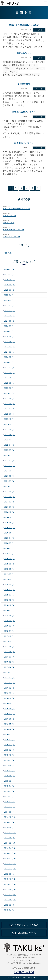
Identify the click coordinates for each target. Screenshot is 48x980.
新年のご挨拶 (8, 223)
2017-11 (9, 641)
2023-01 (9, 414)
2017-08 (9, 652)
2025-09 (9, 285)
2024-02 (9, 357)
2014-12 (9, 807)
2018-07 (9, 610)
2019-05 (9, 574)
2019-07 (9, 569)
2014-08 (10, 827)
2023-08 (9, 388)
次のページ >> (38, 188)
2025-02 (9, 300)
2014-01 (10, 864)
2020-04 (9, 538)
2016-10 (9, 698)
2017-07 (9, 657)
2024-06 (9, 337)
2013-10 (10, 879)
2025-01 (9, 305)
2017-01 (9, 683)
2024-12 (9, 311)
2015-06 (9, 776)
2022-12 (9, 419)
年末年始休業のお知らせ (13, 230)
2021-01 (9, 507)
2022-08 (9, 435)
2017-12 (9, 636)
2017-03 (9, 672)
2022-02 (9, 455)
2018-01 (9, 631)
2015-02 (9, 796)
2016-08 (9, 709)
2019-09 (9, 564)
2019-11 (9, 559)
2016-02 (9, 740)
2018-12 (9, 600)
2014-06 (9, 838)
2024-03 (9, 352)
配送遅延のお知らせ (11, 237)
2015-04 (9, 786)
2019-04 (9, 579)
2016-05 (9, 724)
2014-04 (10, 848)
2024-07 (9, 331)
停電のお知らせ (9, 216)
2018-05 (9, 616)
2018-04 (9, 621)
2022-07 (9, 440)
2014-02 (10, 858)
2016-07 (9, 714)
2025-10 (9, 280)
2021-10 (9, 476)
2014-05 (10, 843)
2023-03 (9, 409)
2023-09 (9, 383)
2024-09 (9, 326)
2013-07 (10, 895)
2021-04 (9, 497)
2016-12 (9, 688)
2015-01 (9, 802)
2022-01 (9, 461)
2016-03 (9, 734)
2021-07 (9, 486)
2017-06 (9, 662)
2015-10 (9, 755)
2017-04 (9, 667)
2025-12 (9, 274)
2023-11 (9, 373)
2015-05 (9, 781)
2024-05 (9, 342)
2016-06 (9, 719)
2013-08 (10, 889)
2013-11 (9, 874)
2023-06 (9, 399)
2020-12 (9, 512)
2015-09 (9, 760)
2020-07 (9, 528)
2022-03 (9, 450)
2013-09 (10, 884)
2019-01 (9, 595)
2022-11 (9, 424)
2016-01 (9, 745)
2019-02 (9, 590)
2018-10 (9, 605)
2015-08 (9, 765)
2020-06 (9, 533)
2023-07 (9, 393)
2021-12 (9, 466)
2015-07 (9, 771)
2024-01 (9, 362)
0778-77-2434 (24, 972)
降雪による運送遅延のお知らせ (16, 209)
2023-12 (9, 368)
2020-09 (9, 523)
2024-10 (9, 321)
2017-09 (9, 647)
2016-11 (9, 693)
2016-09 (9, 703)
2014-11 (9, 812)
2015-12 (9, 750)
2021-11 (9, 471)
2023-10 (9, 378)
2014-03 (10, 853)
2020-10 (9, 517)
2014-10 (10, 817)
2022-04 (9, 445)
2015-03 (9, 791)
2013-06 (10, 900)
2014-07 (10, 833)
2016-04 (9, 729)
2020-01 (9, 548)
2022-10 (9, 430)
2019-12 (9, 554)
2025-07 (9, 290)
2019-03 (9, 585)
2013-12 (10, 869)
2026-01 (9, 269)
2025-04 (9, 295)
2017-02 (9, 678)
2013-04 (9, 910)
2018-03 (9, 626)
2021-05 (9, 492)
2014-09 (9, 822)
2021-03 (9, 502)
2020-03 (9, 543)
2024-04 (9, 347)
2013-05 (9, 905)
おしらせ (39, 30)
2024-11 (9, 316)
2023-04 (9, 404)
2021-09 (9, 481)
